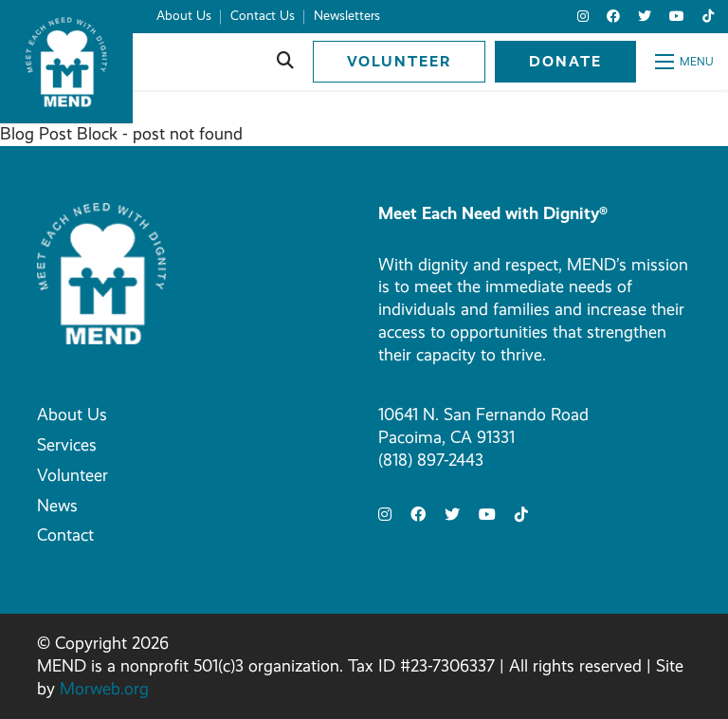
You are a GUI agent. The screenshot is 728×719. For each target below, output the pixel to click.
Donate (565, 61)
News (57, 506)
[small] (583, 17)
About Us (72, 415)
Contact (65, 535)
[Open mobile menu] (684, 62)
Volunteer (399, 61)
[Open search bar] (285, 62)
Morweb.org (104, 689)
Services (67, 445)
